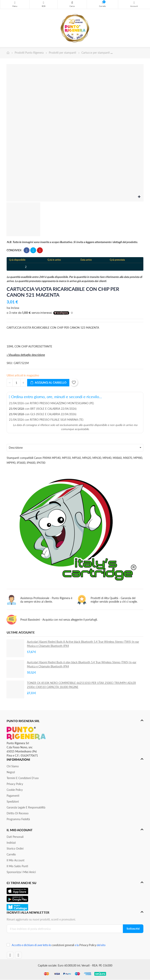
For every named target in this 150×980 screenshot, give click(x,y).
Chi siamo (13, 766)
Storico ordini (15, 848)
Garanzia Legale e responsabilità (26, 807)
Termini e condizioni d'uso (23, 778)
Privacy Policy (15, 784)
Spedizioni (13, 801)
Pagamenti (13, 796)
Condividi (27, 250)
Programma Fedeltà (18, 819)
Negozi (11, 772)
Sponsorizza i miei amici (21, 872)
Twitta (33, 250)
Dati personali (15, 837)
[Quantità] (16, 383)
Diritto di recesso (18, 813)
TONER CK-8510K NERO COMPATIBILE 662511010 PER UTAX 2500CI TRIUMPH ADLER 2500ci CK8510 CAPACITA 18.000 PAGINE (81, 685)
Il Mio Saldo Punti (17, 866)
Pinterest (40, 250)
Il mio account (16, 860)
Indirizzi (11, 843)
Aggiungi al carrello (48, 383)
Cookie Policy (15, 790)
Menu (15, 3)
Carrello (11, 854)
